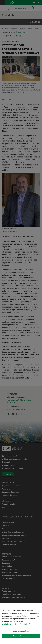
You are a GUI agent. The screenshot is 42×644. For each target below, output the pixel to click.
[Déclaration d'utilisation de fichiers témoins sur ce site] (21, 624)
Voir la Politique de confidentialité (15, 624)
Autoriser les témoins (21, 636)
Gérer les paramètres (21, 631)
